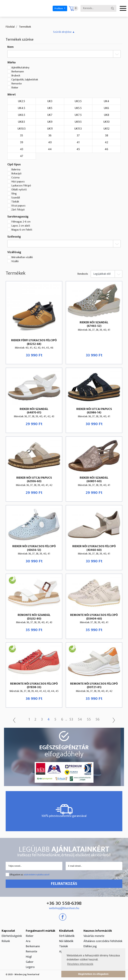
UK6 (106, 108)
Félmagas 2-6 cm (21, 222)
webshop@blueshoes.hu (64, 908)
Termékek (25, 27)
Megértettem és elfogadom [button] (93, 974)
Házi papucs (18, 182)
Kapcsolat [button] (8, 931)
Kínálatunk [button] (66, 931)
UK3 (50, 101)
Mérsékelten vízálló (22, 257)
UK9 (50, 122)
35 (21, 136)
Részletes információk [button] (80, 964)
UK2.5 (21, 101)
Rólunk (6, 941)
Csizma (15, 178)
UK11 (50, 129)
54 (81, 720)
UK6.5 (22, 115)
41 (78, 142)
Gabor (30, 962)
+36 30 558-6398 (64, 903)
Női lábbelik (66, 941)
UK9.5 (78, 122)
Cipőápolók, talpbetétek (25, 80)
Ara (28, 941)
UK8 (106, 115)
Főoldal (10, 27)
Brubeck (16, 76)
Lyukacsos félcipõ (21, 186)
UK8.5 (21, 122)
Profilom (59, 8)
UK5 (50, 108)
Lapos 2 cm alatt (21, 226)
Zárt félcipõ (18, 210)
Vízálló (15, 261)
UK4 (106, 101)
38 (106, 136)
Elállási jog (90, 946)
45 (78, 149)
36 (50, 136)
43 (22, 149)
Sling (14, 194)
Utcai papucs (18, 206)
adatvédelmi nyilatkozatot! (37, 875)
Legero (30, 967)
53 (72, 720)
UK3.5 (78, 101)
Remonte (16, 84)
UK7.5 (78, 115)
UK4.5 (21, 108)
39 (21, 142)
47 (22, 156)
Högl (29, 957)
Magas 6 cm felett (22, 230)
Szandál (16, 198)
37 (78, 136)
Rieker (15, 88)
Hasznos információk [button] (98, 931)
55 (90, 720)
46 (106, 149)
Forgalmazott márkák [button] (40, 931)
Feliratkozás (64, 884)
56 (99, 720)
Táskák (15, 202)
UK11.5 (78, 129)
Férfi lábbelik (67, 936)
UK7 (50, 115)
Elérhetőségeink (12, 936)
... (67, 720)
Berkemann (18, 72)
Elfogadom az (30, 875)
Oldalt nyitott (19, 190)
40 (50, 142)
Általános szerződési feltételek (103, 941)
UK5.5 (78, 108)
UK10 (106, 122)
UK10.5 (22, 129)
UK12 (106, 129)
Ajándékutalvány (20, 68)
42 (106, 142)
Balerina (16, 170)
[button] (64, 32)
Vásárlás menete (94, 936)
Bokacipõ (16, 174)
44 (50, 149)
